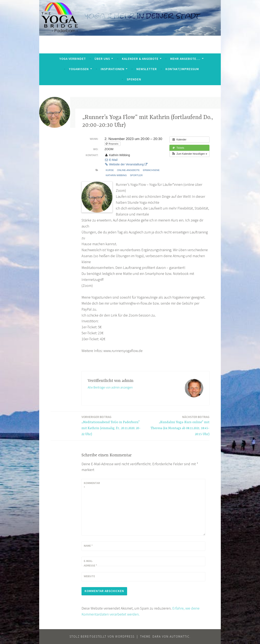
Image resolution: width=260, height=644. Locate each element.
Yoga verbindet (73, 59)
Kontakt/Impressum (182, 69)
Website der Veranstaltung (126, 164)
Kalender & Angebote (140, 59)
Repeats (112, 144)
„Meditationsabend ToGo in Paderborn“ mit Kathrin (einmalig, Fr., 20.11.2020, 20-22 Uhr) (112, 425)
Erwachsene (151, 170)
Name (88, 546)
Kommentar (92, 485)
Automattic (180, 636)
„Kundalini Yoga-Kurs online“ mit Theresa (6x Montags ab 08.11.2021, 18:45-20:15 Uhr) (179, 425)
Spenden (134, 79)
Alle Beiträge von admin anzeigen (110, 387)
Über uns (102, 59)
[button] (189, 154)
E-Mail (111, 160)
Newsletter (147, 69)
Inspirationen (113, 69)
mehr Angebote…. (185, 59)
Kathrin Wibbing (116, 175)
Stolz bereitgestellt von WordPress (102, 636)
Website (89, 576)
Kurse (110, 170)
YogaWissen (79, 69)
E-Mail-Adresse (90, 563)
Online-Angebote (128, 170)
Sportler (136, 175)
